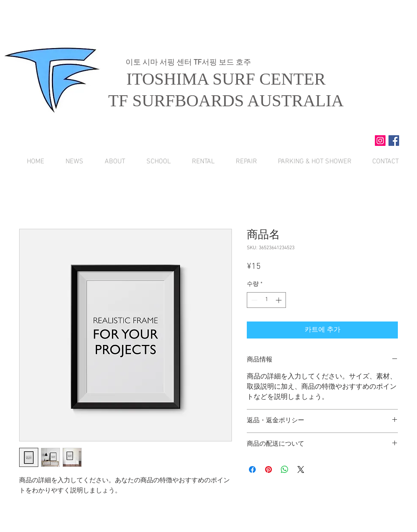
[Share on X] (301, 469)
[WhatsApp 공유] (285, 469)
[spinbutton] (266, 300)
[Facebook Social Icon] (394, 141)
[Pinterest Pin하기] (268, 469)
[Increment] (279, 300)
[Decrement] (253, 300)
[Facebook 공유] (252, 469)
